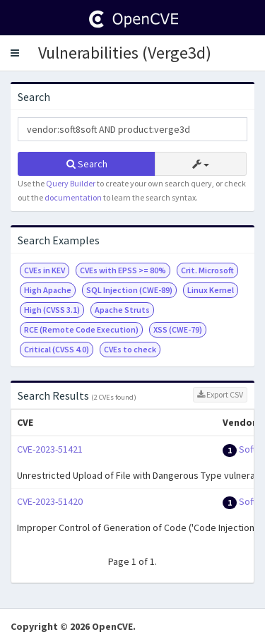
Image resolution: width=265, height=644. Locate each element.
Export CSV (220, 394)
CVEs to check (130, 349)
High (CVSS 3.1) (52, 310)
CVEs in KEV (45, 270)
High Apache (48, 290)
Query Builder (71, 183)
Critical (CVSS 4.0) (57, 349)
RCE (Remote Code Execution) (81, 329)
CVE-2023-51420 (50, 501)
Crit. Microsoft (207, 270)
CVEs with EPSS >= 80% (123, 270)
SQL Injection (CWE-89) (129, 290)
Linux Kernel (211, 290)
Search (87, 164)
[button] (15, 53)
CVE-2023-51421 (50, 449)
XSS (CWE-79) (178, 329)
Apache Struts (122, 310)
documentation (73, 197)
